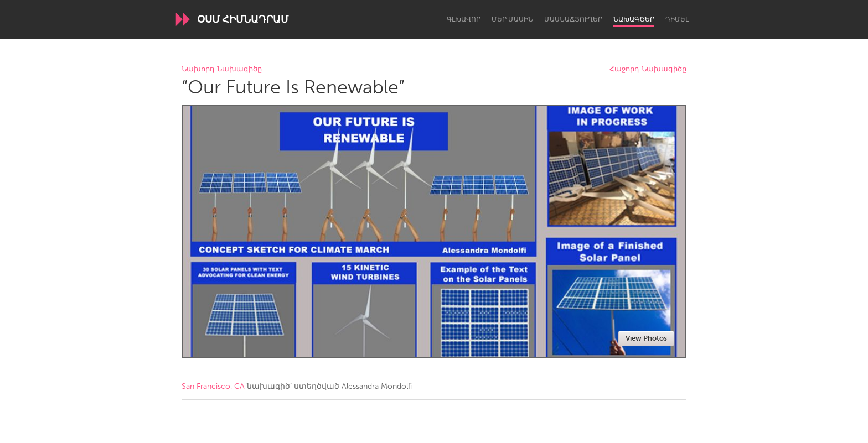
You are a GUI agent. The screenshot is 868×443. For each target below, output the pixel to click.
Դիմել (677, 19)
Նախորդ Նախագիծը (222, 69)
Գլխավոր (464, 19)
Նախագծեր (634, 19)
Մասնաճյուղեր (573, 19)
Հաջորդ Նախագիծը (648, 69)
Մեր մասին (512, 19)
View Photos (646, 338)
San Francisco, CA (213, 386)
